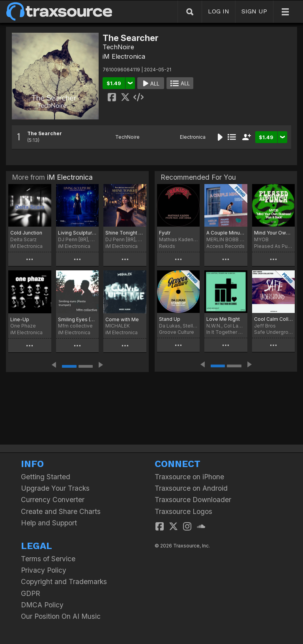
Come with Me (122, 319)
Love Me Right (223, 319)
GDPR (31, 593)
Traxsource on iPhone (189, 477)
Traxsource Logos (183, 511)
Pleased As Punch (273, 246)
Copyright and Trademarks (64, 582)
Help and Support (49, 523)
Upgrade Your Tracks (55, 488)
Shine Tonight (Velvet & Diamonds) (125, 233)
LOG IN (219, 11)
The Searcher (45, 133)
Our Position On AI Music (61, 616)
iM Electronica (124, 56)
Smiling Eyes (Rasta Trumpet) (78, 319)
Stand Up (170, 319)
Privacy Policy (44, 570)
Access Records (225, 246)
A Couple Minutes (226, 233)
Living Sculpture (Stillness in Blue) (78, 233)
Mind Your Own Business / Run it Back (273, 233)
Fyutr (165, 233)
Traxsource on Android (191, 488)
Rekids (167, 246)
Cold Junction (26, 233)
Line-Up (20, 319)
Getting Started (46, 477)
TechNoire (118, 47)
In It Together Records (226, 332)
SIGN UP (254, 11)
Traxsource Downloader (193, 500)
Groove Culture (177, 332)
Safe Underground (273, 332)
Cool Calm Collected (273, 319)
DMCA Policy (42, 605)
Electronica (193, 137)
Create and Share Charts (61, 511)
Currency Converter (53, 500)
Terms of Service (48, 559)
